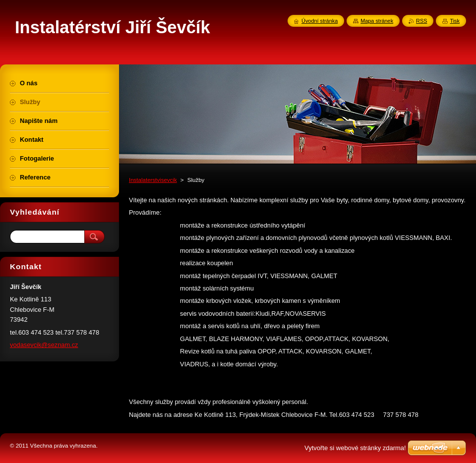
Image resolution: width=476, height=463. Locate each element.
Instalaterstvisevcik (153, 180)
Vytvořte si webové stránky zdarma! (355, 448)
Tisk (455, 21)
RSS (421, 21)
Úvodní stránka (320, 21)
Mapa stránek (377, 21)
